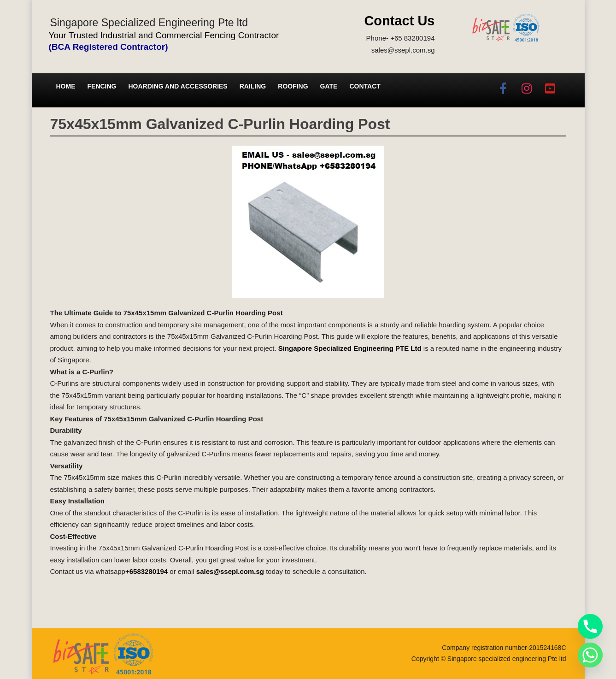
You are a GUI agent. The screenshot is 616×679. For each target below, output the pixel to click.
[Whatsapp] (590, 655)
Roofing (293, 86)
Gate (329, 86)
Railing (253, 86)
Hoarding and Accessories (178, 86)
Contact (365, 86)
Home (66, 86)
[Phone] (590, 626)
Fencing (102, 86)
